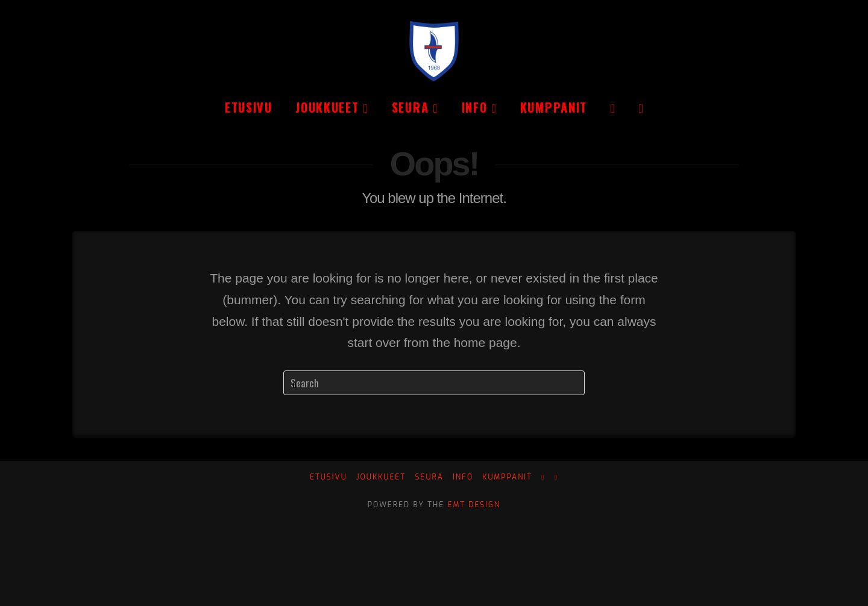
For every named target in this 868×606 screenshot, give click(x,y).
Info (463, 477)
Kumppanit (507, 477)
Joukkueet (381, 477)
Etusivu (329, 477)
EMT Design (474, 505)
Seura (429, 477)
